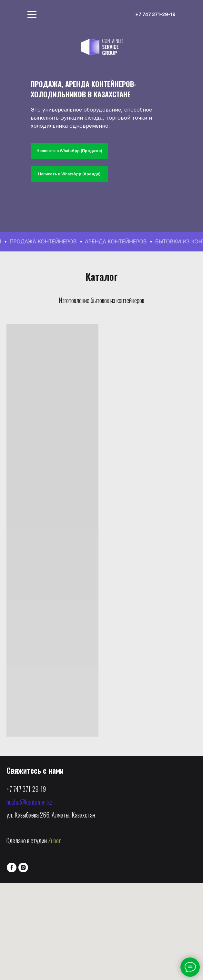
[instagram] (23, 867)
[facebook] (12, 867)
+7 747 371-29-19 (26, 789)
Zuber (55, 840)
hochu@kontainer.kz (29, 802)
